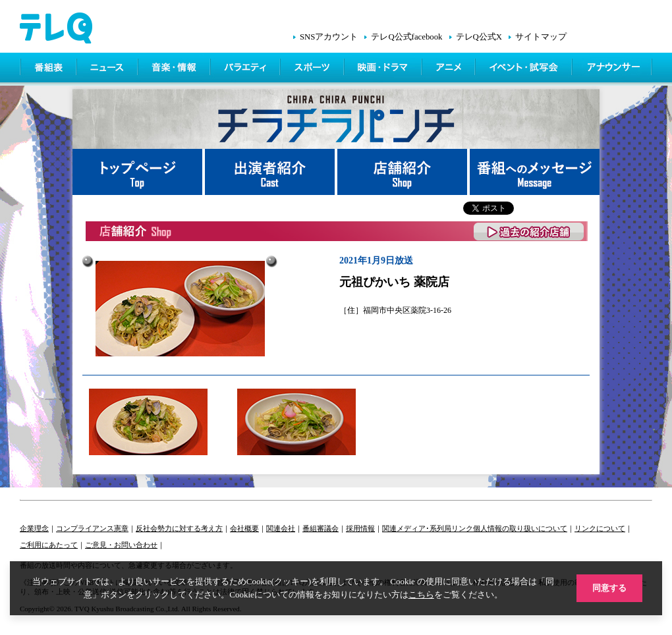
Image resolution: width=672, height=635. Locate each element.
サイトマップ (541, 37)
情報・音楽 (175, 69)
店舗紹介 (404, 172)
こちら (421, 594)
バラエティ (246, 69)
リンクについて (600, 528)
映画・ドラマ (384, 69)
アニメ (450, 69)
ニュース (108, 69)
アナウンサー (613, 69)
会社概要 (244, 528)
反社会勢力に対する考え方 (179, 528)
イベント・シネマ (525, 69)
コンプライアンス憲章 (92, 528)
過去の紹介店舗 (529, 232)
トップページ (139, 172)
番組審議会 (321, 528)
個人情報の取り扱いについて (520, 528)
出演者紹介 (271, 172)
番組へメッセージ (535, 172)
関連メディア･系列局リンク (428, 528)
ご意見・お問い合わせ (121, 545)
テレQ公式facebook (406, 37)
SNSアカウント (329, 37)
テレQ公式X (479, 37)
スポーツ (313, 69)
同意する (609, 588)
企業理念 (34, 528)
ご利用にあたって (49, 545)
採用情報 (360, 528)
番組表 (49, 69)
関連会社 (281, 528)
